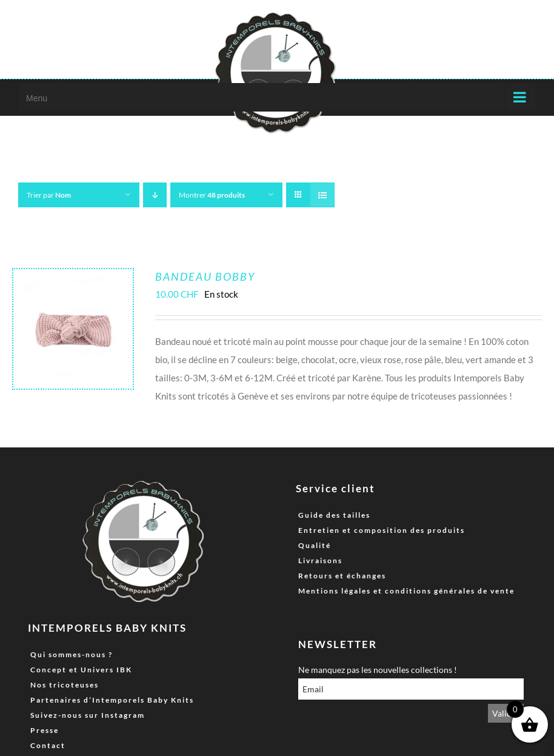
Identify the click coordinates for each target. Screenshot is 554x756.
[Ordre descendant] (155, 195)
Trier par (49, 195)
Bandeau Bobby (205, 276)
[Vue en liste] (322, 195)
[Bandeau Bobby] (73, 278)
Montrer (212, 195)
